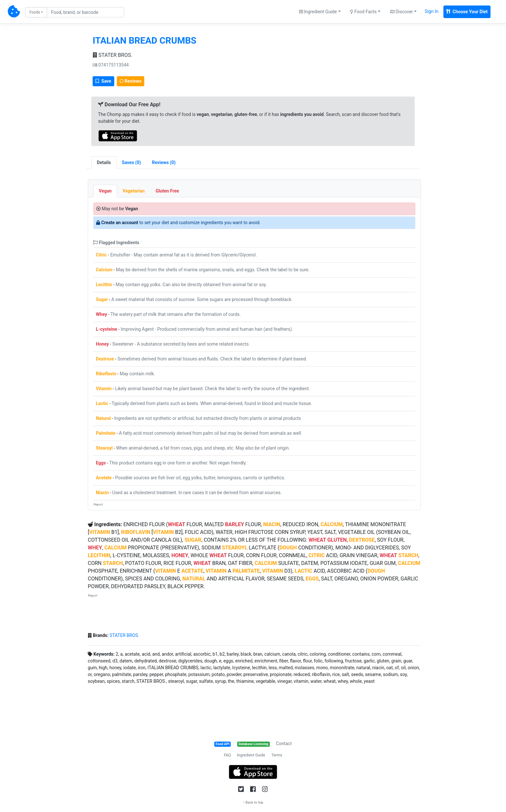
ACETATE (192, 571)
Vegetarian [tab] (134, 191)
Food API (223, 744)
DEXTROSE (362, 540)
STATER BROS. (112, 55)
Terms (277, 755)
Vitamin (104, 389)
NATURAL (194, 579)
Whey (101, 314)
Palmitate (106, 433)
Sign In (431, 11)
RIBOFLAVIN (136, 532)
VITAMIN (100, 532)
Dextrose (105, 359)
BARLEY (234, 524)
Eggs (101, 463)
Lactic (102, 403)
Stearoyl (104, 448)
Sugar (102, 299)
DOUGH (288, 548)
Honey (102, 344)
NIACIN (272, 524)
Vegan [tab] (105, 191)
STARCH (408, 555)
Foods (35, 12)
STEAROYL (235, 548)
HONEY (180, 555)
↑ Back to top (253, 802)
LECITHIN (99, 555)
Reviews (131, 81)
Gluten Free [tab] (167, 191)
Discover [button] (402, 12)
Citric (101, 255)
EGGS (312, 579)
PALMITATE (246, 571)
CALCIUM (332, 524)
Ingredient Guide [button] (318, 12)
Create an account (120, 223)
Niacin (102, 493)
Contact (284, 744)
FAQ (228, 755)
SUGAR (193, 540)
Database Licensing (253, 744)
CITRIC (317, 555)
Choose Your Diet (467, 12)
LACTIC (304, 571)
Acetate (104, 478)
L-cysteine (106, 329)
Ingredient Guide (251, 755)
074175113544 (111, 65)
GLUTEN (337, 540)
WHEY (95, 548)
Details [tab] (104, 162)
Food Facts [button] (363, 12)
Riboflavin (106, 374)
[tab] (132, 163)
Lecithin (104, 285)
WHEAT (177, 524)
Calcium (104, 270)
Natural (103, 418)
